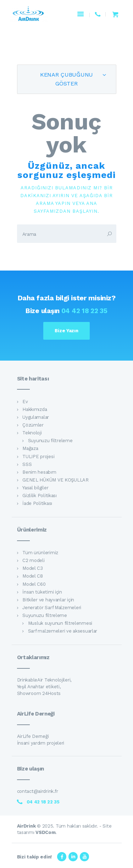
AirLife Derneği (33, 736)
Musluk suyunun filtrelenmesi (60, 623)
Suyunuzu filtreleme (50, 441)
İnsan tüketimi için (42, 592)
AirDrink (26, 826)
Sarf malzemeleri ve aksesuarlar (63, 631)
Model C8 (33, 576)
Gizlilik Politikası (40, 496)
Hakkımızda (35, 409)
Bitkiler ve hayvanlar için (48, 600)
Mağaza (30, 448)
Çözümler (33, 425)
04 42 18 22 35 (84, 311)
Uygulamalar (36, 417)
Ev (25, 402)
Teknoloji (32, 433)
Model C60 (34, 584)
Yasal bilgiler (35, 488)
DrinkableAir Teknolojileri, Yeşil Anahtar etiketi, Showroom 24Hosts (44, 687)
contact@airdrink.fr (38, 791)
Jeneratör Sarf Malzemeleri (52, 608)
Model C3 (33, 568)
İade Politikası (37, 503)
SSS (27, 464)
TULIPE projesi (38, 457)
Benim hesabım (39, 472)
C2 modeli (34, 560)
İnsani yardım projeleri (41, 743)
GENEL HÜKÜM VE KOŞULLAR (56, 480)
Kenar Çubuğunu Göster (66, 79)
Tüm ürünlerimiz (40, 553)
